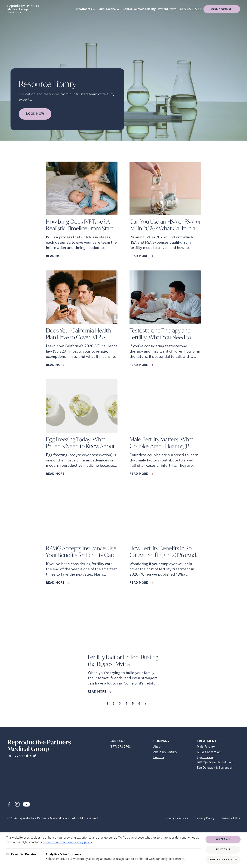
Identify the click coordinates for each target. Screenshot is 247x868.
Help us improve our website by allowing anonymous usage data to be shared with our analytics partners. (115, 856)
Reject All (223, 850)
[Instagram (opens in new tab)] (17, 804)
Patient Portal (168, 9)
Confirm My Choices (223, 860)
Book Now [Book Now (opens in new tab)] (35, 114)
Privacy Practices (176, 818)
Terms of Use (231, 818)
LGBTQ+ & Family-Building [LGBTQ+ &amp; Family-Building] (215, 763)
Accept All (223, 840)
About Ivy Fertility (165, 752)
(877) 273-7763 (191, 9)
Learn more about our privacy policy (68, 842)
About (157, 747)
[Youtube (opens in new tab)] (26, 804)
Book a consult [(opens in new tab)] (222, 9)
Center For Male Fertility (139, 9)
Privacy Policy (205, 818)
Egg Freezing (206, 757)
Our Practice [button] (107, 9)
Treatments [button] (84, 9)
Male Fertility (206, 747)
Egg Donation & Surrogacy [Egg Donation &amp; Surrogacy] (215, 768)
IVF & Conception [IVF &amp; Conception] (209, 752)
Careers (159, 757)
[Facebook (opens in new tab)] (9, 804)
